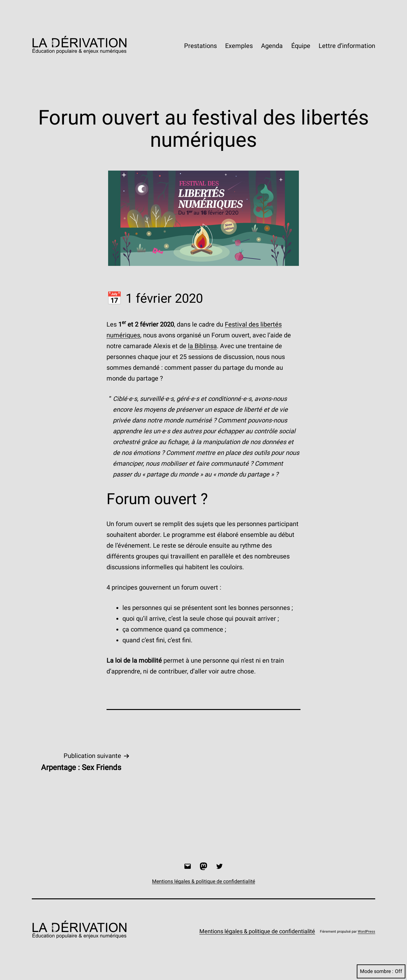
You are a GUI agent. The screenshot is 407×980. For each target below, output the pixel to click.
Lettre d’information (347, 46)
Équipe (301, 46)
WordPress (366, 932)
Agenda (272, 46)
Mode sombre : (381, 971)
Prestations (200, 46)
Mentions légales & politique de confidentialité (257, 931)
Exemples (239, 46)
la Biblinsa (202, 346)
